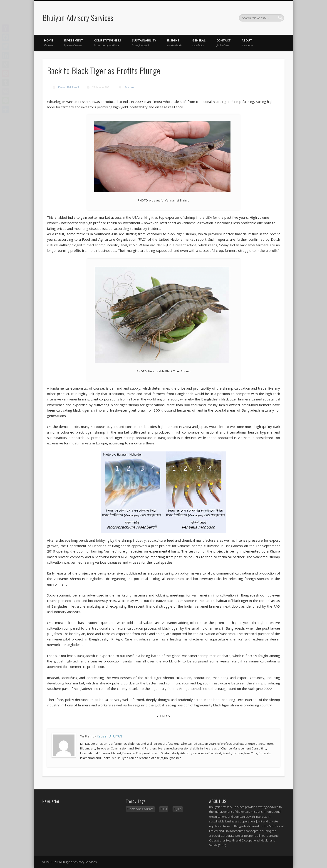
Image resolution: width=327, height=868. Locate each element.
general (199, 43)
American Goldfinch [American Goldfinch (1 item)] (142, 809)
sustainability (144, 43)
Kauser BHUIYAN (68, 87)
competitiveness (108, 43)
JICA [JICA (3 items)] (179, 809)
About (247, 43)
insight (174, 43)
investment (74, 43)
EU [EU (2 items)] (165, 809)
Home (49, 43)
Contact (224, 43)
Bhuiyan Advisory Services (78, 18)
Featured (130, 87)
